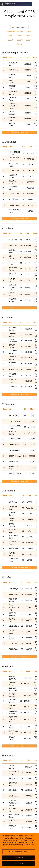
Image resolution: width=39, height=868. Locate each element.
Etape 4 (29, 36)
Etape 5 (10, 40)
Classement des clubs (15, 31)
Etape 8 (19, 44)
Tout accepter (19, 864)
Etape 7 (29, 40)
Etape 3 (19, 36)
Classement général (20, 27)
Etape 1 (29, 31)
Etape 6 (19, 40)
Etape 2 (10, 36)
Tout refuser (19, 858)
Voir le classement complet (19, 132)
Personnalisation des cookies (19, 852)
